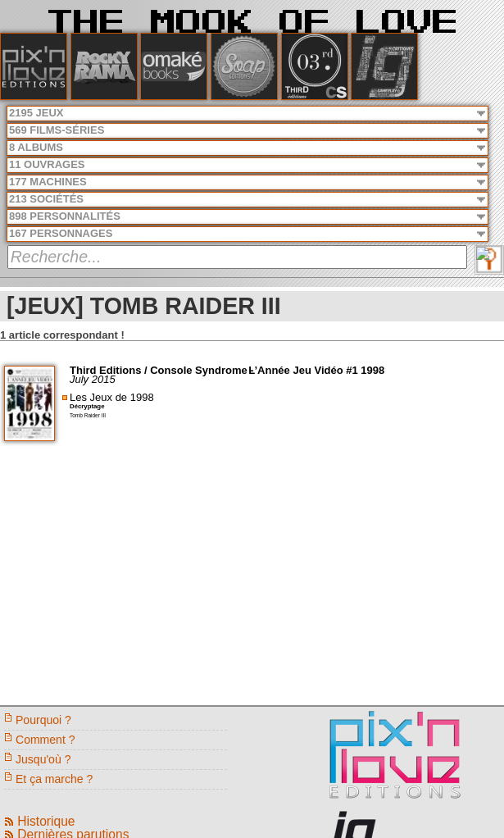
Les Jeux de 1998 (112, 397)
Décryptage (87, 406)
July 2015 (93, 379)
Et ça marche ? (54, 779)
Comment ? (45, 740)
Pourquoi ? (43, 720)
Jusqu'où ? (43, 759)
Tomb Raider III (88, 415)
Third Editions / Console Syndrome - (163, 370)
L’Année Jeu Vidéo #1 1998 (316, 370)
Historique (46, 821)
